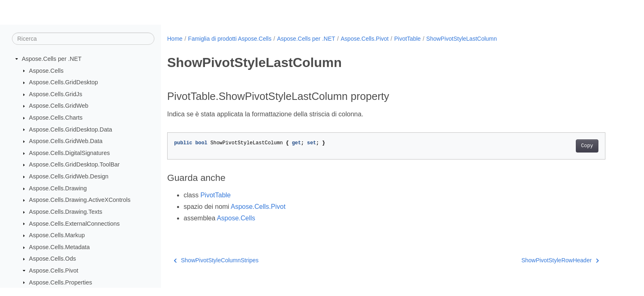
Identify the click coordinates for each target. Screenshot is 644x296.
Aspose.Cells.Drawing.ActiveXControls (80, 200)
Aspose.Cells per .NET (52, 59)
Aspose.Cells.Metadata (60, 247)
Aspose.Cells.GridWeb (59, 106)
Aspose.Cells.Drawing (58, 188)
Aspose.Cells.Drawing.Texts (66, 212)
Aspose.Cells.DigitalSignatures (70, 153)
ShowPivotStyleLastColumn (462, 39)
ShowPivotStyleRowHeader (560, 260)
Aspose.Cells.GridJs (56, 94)
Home (175, 39)
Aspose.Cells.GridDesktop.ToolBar (75, 164)
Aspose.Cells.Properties (61, 282)
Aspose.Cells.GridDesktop (64, 82)
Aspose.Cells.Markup (57, 235)
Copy (587, 146)
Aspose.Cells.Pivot (54, 271)
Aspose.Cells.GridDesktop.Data (71, 129)
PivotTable (408, 39)
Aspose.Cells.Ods (53, 259)
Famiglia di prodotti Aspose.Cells (230, 39)
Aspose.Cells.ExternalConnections (75, 224)
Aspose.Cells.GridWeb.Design (69, 176)
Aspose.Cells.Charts (56, 118)
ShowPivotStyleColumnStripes (216, 260)
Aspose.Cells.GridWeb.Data (66, 141)
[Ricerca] (83, 39)
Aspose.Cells (46, 71)
